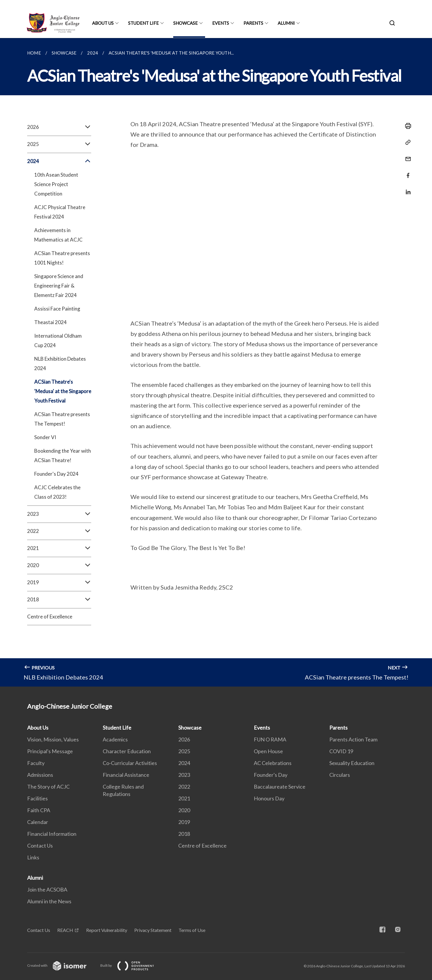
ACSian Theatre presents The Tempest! (62, 419)
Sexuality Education (352, 763)
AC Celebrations (273, 763)
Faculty (36, 763)
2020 (59, 565)
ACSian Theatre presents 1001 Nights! (62, 258)
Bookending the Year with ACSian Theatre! (63, 455)
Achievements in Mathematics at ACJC (58, 235)
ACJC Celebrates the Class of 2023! (57, 492)
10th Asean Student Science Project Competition (56, 184)
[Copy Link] (406, 142)
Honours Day (269, 798)
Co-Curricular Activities (130, 763)
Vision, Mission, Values (53, 739)
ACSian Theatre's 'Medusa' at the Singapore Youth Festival (63, 391)
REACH (65, 930)
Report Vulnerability (107, 930)
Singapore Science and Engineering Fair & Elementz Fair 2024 (59, 286)
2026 (59, 127)
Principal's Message (50, 751)
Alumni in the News (49, 901)
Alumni (286, 23)
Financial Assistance (126, 775)
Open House (268, 751)
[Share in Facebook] (406, 172)
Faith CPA (39, 810)
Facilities (37, 798)
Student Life (143, 23)
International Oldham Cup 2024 (58, 340)
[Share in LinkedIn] (406, 188)
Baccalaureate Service (280, 787)
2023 (59, 514)
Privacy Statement (153, 930)
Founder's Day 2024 (56, 474)
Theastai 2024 (50, 322)
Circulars (340, 775)
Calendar (38, 822)
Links (33, 857)
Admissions (40, 775)
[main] (216, 362)
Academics (115, 739)
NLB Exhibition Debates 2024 (60, 363)
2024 (59, 161)
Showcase (185, 23)
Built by (132, 965)
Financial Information (52, 834)
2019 (59, 582)
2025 (59, 144)
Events (221, 23)
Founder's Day (271, 775)
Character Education (127, 751)
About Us (103, 23)
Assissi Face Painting (57, 309)
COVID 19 (341, 751)
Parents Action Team (353, 739)
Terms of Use (192, 930)
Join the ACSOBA (47, 889)
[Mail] (406, 155)
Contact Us (40, 846)
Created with (62, 965)
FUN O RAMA (270, 739)
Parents (253, 23)
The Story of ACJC (48, 787)
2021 (59, 548)
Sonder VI (45, 437)
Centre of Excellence (50, 617)
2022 (59, 531)
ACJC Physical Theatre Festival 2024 (60, 212)
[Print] (406, 126)
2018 (59, 600)
